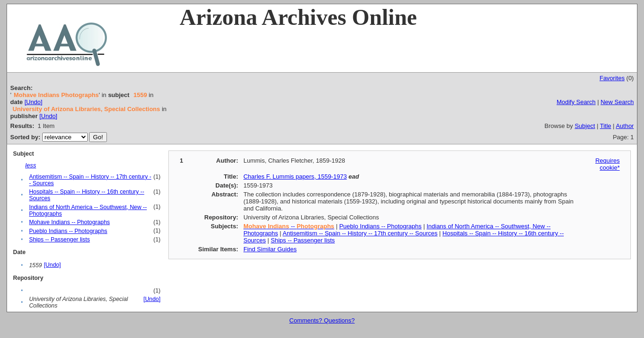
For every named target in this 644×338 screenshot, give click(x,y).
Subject (585, 126)
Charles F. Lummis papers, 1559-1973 (295, 177)
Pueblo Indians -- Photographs (68, 231)
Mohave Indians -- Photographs (69, 222)
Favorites (612, 78)
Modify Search (576, 102)
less (31, 165)
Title (606, 126)
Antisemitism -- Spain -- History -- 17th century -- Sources (360, 233)
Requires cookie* (607, 164)
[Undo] (33, 102)
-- (289, 226)
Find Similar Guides (270, 249)
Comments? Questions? (322, 320)
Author (625, 126)
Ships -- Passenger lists (60, 240)
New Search (617, 102)
